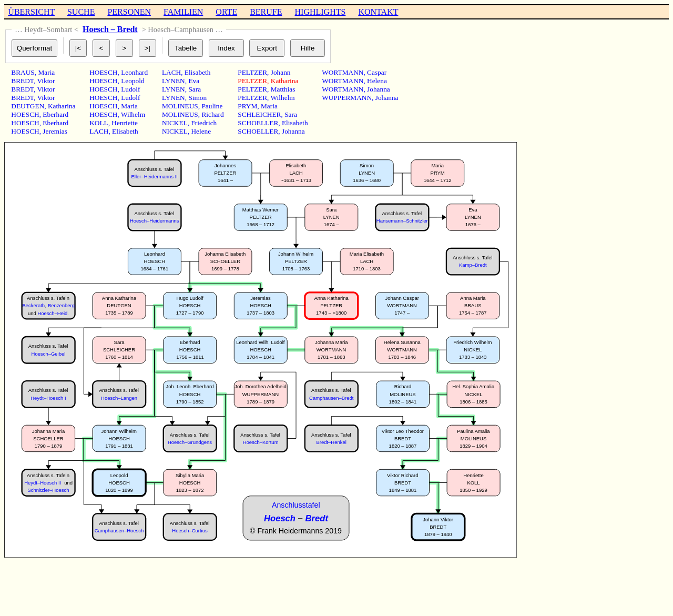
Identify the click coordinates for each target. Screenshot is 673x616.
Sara (195, 89)
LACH (99, 131)
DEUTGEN (28, 106)
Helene (201, 131)
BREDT (22, 81)
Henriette (125, 123)
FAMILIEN (183, 12)
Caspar (377, 72)
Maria (46, 72)
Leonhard (134, 72)
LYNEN (174, 81)
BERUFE (266, 12)
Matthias (283, 89)
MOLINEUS (180, 106)
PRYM (247, 106)
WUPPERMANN (347, 98)
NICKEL (175, 123)
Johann (281, 72)
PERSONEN (129, 12)
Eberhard (55, 114)
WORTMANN (343, 72)
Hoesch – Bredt (110, 29)
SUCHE (81, 12)
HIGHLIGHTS (320, 12)
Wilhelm (133, 114)
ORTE (226, 12)
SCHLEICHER (259, 114)
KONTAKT (378, 12)
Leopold (132, 81)
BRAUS (23, 72)
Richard (212, 114)
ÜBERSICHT (31, 12)
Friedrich (204, 123)
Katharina (62, 106)
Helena (377, 81)
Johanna (293, 131)
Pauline (212, 106)
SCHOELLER (258, 123)
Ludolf (130, 89)
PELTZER (252, 72)
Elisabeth (125, 131)
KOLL (99, 123)
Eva (194, 81)
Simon (197, 98)
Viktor (46, 81)
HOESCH (25, 114)
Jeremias (55, 131)
